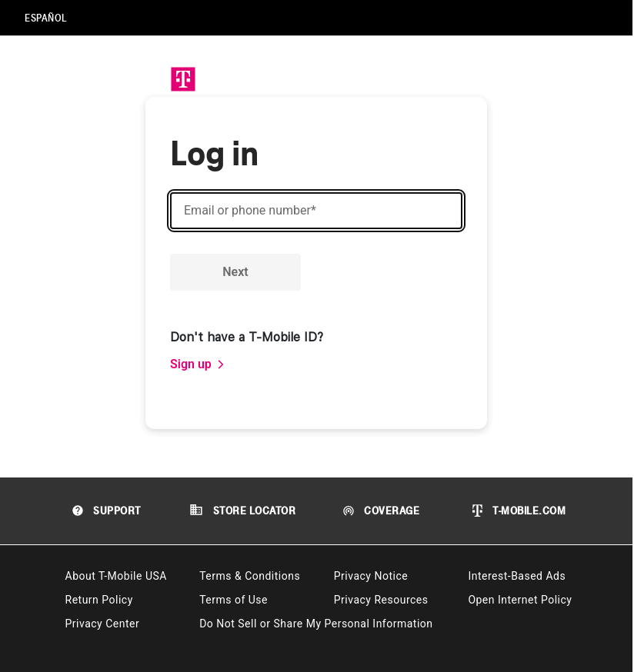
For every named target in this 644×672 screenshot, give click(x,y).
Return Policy (99, 600)
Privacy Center (103, 624)
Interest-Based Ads (517, 576)
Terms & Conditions (250, 576)
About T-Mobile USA (116, 576)
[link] (198, 364)
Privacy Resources (381, 600)
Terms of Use (234, 600)
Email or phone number (250, 211)
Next (235, 272)
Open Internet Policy (520, 600)
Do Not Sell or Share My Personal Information (316, 624)
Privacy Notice (371, 576)
